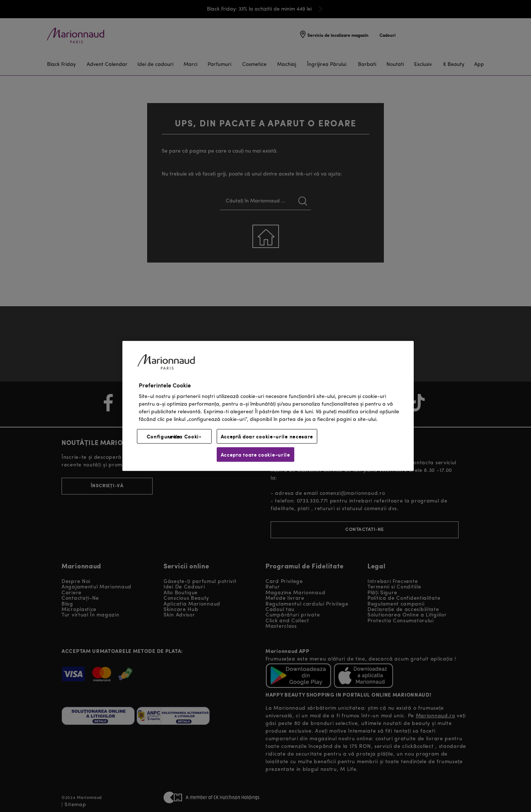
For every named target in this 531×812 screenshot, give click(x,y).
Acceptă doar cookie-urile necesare (267, 437)
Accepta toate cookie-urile (255, 455)
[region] (268, 406)
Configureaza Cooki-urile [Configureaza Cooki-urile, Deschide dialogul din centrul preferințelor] (174, 437)
